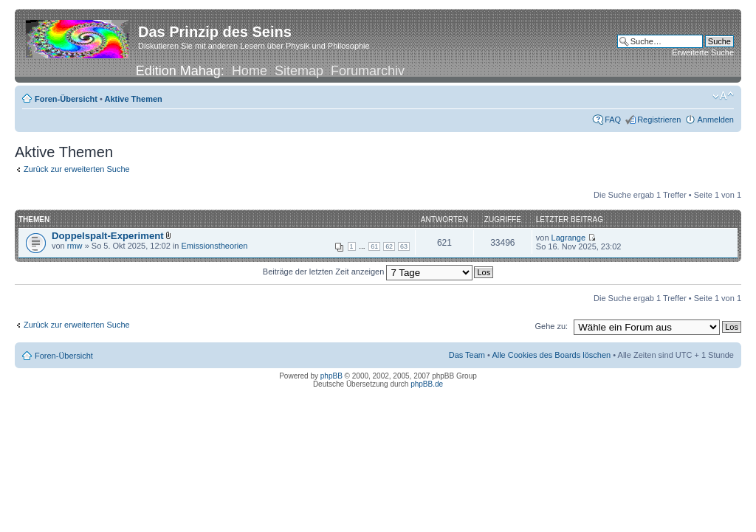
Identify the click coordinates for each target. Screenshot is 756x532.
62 (389, 246)
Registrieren (659, 120)
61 (374, 246)
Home (250, 71)
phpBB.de (427, 384)
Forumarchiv (368, 71)
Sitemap (299, 71)
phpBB (331, 376)
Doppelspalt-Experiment (108, 236)
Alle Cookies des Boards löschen (551, 355)
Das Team (467, 355)
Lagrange (569, 238)
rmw (75, 246)
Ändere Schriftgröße (723, 96)
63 (404, 246)
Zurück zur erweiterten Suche (77, 169)
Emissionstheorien (215, 246)
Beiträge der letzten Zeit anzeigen (368, 272)
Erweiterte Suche (703, 52)
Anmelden (715, 120)
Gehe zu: (551, 326)
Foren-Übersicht (66, 99)
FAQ (613, 120)
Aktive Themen (134, 99)
